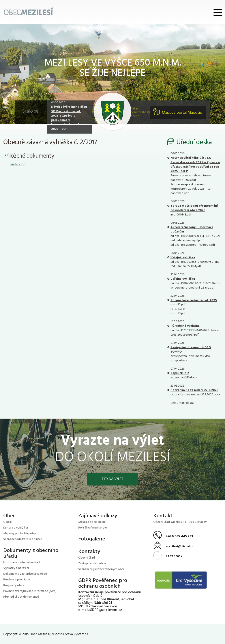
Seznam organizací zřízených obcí (101, 569)
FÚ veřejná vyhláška (185, 326)
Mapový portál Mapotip (182, 113)
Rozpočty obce (14, 585)
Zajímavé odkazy (98, 516)
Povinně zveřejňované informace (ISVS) (30, 591)
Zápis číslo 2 (180, 373)
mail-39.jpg (18, 164)
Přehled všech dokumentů (21, 597)
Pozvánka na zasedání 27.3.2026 (194, 390)
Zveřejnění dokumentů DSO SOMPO (191, 350)
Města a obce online (92, 522)
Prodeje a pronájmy (17, 580)
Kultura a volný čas (16, 528)
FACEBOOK (168, 556)
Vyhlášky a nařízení (16, 568)
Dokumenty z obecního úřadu (31, 553)
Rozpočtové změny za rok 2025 (194, 300)
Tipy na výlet (112, 479)
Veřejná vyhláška (183, 258)
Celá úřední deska (182, 403)
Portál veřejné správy (93, 528)
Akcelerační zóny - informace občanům (192, 229)
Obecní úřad (87, 558)
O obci (8, 522)
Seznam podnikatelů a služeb (23, 539)
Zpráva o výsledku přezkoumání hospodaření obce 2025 (194, 208)
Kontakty (89, 552)
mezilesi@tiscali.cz (174, 547)
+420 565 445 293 (173, 536)
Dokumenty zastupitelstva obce (25, 574)
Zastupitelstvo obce (92, 564)
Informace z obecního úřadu (22, 562)
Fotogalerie (92, 539)
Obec (10, 516)
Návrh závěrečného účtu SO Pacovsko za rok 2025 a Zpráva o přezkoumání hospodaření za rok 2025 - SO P (69, 118)
